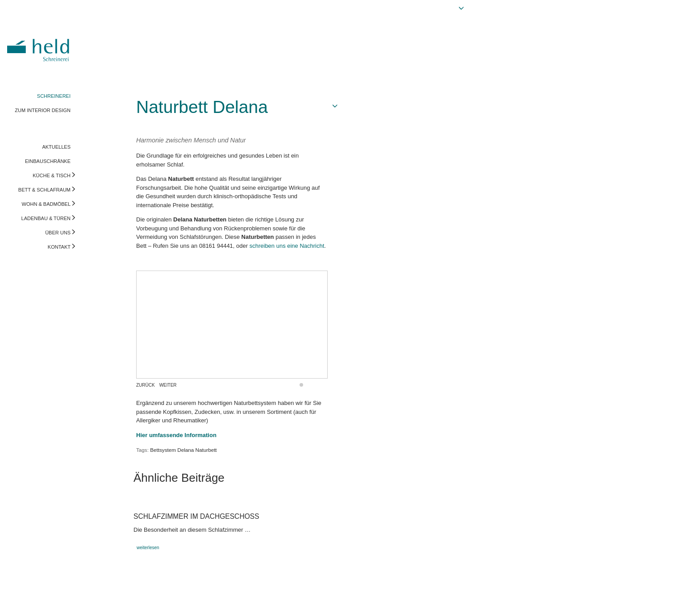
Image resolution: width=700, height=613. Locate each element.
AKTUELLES (56, 147)
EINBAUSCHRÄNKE (48, 161)
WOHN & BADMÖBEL (46, 204)
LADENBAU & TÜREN (46, 218)
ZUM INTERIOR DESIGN (43, 110)
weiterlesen (148, 548)
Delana (185, 450)
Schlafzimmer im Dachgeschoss (196, 516)
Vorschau (648, 597)
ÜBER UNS (58, 233)
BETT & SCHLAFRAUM (44, 190)
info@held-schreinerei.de (128, 597)
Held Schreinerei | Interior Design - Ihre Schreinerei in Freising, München (40, 44)
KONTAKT (59, 247)
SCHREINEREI (54, 96)
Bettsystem (163, 450)
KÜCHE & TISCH (52, 175)
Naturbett (206, 450)
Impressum (21, 597)
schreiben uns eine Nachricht (287, 246)
